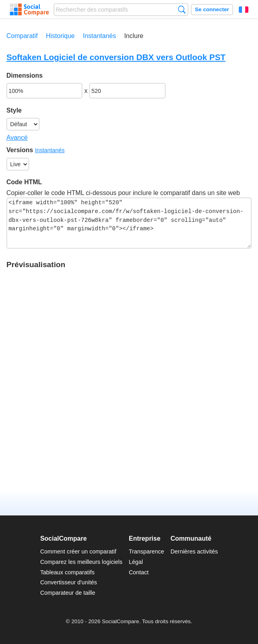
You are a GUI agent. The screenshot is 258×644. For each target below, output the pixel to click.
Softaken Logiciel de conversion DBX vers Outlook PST (116, 57)
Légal (136, 562)
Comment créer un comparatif (78, 551)
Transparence (146, 551)
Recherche (182, 9)
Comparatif (22, 36)
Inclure (134, 36)
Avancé (17, 138)
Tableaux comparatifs (67, 572)
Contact (139, 572)
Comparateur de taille (68, 593)
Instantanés (99, 36)
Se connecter (212, 9)
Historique (60, 36)
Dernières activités (194, 551)
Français (244, 10)
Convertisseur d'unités (68, 582)
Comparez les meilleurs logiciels (81, 562)
